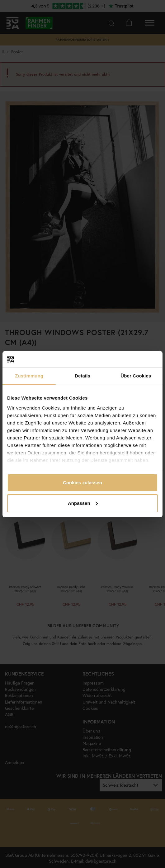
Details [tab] (82, 376)
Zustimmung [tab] (29, 376)
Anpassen (83, 503)
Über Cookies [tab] (136, 376)
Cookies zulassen (82, 483)
